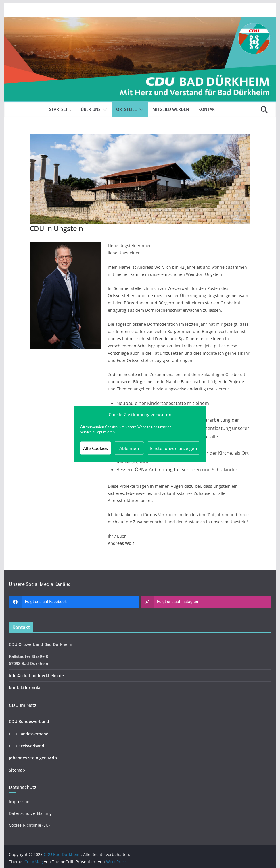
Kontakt (208, 109)
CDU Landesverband (29, 734)
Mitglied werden (171, 109)
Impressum (20, 802)
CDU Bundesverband (29, 721)
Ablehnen (129, 448)
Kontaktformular (25, 688)
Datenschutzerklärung (30, 813)
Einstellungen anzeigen (173, 448)
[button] (104, 110)
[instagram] (206, 602)
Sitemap (17, 770)
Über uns (91, 109)
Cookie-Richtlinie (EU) (29, 825)
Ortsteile (126, 109)
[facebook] (74, 602)
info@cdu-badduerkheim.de (36, 676)
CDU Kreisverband (27, 746)
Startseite (60, 109)
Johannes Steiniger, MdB (33, 758)
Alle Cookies (95, 448)
